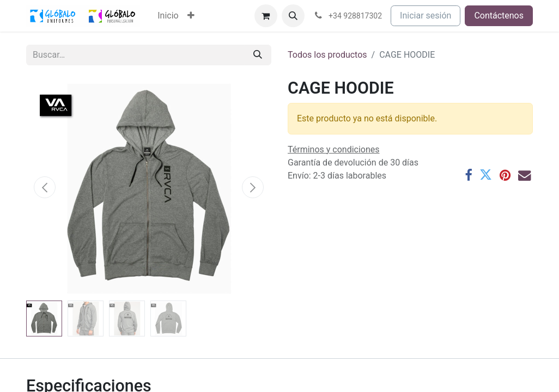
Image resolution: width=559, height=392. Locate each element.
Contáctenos (499, 16)
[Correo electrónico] (524, 175)
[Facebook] (468, 175)
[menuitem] (168, 16)
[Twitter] (486, 175)
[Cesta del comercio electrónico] (266, 16)
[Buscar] (258, 55)
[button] (293, 16)
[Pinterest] (505, 175)
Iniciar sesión (426, 16)
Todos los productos (327, 55)
